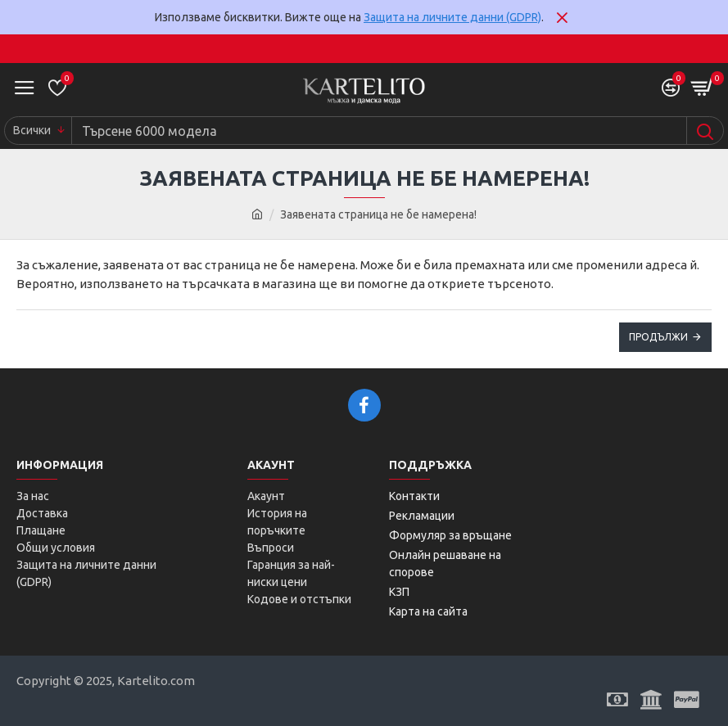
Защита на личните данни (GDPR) (452, 17)
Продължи (658, 337)
